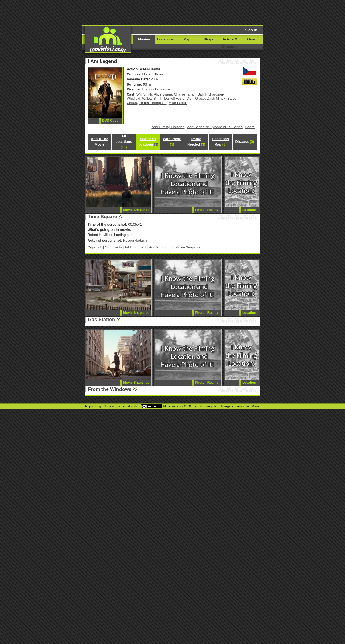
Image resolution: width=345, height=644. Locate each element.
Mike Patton (178, 103)
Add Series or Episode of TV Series (215, 127)
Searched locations (148, 142)
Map (187, 39)
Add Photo (157, 247)
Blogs (209, 39)
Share (250, 127)
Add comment (135, 247)
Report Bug (93, 406)
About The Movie (100, 142)
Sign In (251, 30)
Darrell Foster (175, 98)
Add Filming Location (168, 127)
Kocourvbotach (135, 240)
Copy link (95, 247)
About (251, 39)
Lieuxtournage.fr (205, 406)
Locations (165, 39)
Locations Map (220, 142)
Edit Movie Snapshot (184, 247)
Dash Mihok (216, 98)
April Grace (196, 98)
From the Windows (110, 389)
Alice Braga (163, 94)
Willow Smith (152, 98)
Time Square (102, 217)
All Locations (124, 142)
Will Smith (144, 94)
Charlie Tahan (185, 94)
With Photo (172, 142)
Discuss (245, 142)
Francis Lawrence (156, 89)
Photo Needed (196, 142)
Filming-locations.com (234, 406)
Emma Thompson (153, 103)
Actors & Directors (230, 43)
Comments (114, 247)
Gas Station (101, 320)
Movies (144, 39)
